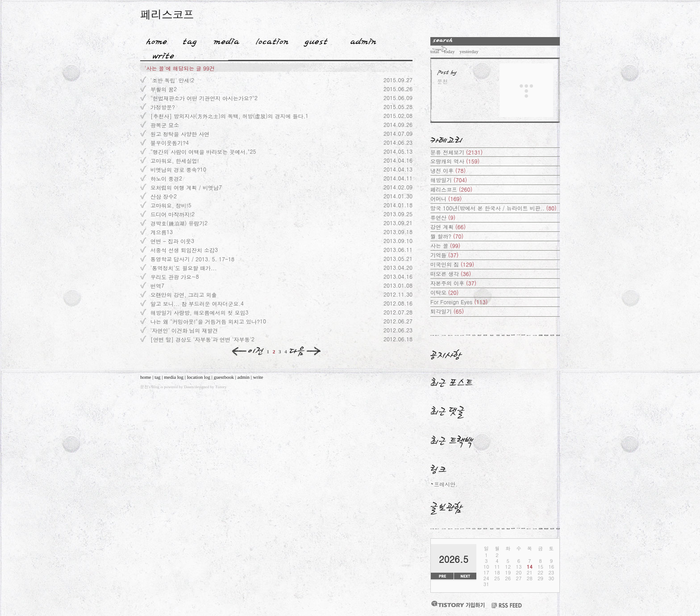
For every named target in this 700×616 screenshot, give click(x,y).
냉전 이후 (448, 170)
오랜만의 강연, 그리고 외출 (184, 295)
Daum (189, 387)
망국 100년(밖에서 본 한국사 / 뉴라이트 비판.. (494, 208)
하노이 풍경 (165, 178)
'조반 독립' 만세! (171, 80)
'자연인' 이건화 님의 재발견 (184, 330)
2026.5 (454, 559)
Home (154, 40)
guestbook (224, 377)
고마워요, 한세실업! (175, 161)
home (146, 377)
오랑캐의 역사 (455, 161)
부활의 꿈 (162, 89)
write (258, 377)
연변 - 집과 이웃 (171, 241)
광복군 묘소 (165, 125)
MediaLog (223, 40)
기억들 (444, 255)
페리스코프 (167, 14)
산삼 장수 (162, 196)
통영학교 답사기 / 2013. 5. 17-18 (192, 259)
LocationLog (269, 40)
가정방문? (163, 107)
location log (199, 377)
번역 (156, 286)
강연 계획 (448, 227)
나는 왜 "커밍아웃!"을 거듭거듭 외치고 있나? (205, 321)
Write (163, 54)
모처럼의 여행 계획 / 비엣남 (185, 187)
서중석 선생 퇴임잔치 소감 (183, 250)
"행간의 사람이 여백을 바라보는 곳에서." (200, 152)
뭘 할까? (447, 236)
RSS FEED (507, 606)
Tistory (221, 387)
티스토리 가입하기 (458, 604)
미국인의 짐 (452, 264)
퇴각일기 (447, 311)
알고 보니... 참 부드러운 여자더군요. (196, 304)
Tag (187, 40)
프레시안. (446, 484)
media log (174, 377)
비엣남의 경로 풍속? (175, 170)
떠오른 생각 (451, 274)
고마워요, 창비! (169, 205)
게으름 (158, 232)
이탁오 (444, 292)
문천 (144, 387)
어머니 (446, 199)
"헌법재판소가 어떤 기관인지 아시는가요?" (202, 98)
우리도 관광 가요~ (173, 277)
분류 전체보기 (456, 152)
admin (244, 377)
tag (157, 377)
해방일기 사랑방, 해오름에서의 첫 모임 (198, 312)
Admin (363, 40)
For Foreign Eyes (459, 302)
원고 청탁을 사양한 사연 (180, 134)
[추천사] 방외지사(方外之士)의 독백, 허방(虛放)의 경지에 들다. (228, 116)
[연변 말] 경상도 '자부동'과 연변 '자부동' (201, 339)
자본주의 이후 (453, 283)
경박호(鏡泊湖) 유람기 (177, 223)
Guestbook (313, 40)
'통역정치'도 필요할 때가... (184, 268)
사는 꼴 (445, 245)
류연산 (443, 217)
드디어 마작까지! (171, 214)
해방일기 (449, 180)
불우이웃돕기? (168, 143)
